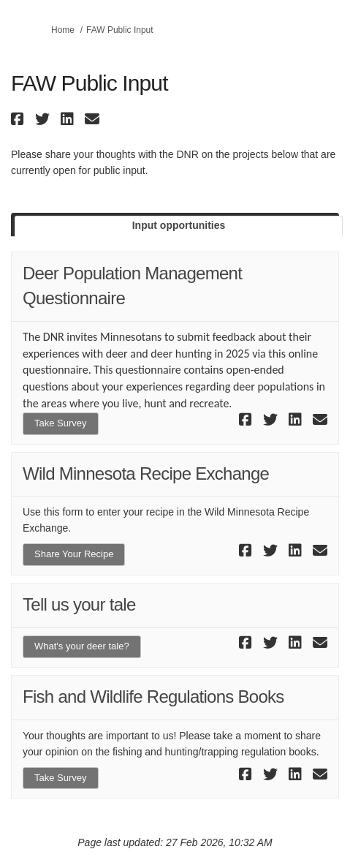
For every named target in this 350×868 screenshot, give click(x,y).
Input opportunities (179, 225)
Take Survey (61, 423)
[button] (19, 119)
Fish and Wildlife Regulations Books (153, 697)
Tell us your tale (79, 604)
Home (63, 30)
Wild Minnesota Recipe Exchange (146, 473)
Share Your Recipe (74, 554)
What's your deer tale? (82, 646)
